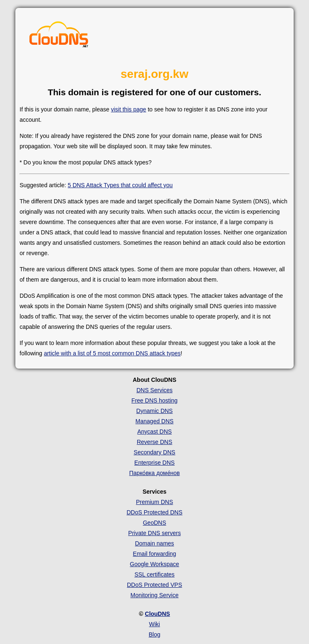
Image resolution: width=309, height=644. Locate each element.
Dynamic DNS (155, 411)
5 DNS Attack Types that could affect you (120, 185)
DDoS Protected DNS (154, 512)
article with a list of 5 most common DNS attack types (112, 353)
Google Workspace (154, 564)
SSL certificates (154, 574)
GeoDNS (154, 523)
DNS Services (154, 390)
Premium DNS (154, 502)
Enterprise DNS (154, 463)
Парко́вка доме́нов (155, 473)
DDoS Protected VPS (154, 585)
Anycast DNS (154, 432)
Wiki (154, 624)
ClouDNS (157, 614)
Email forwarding (154, 554)
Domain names (154, 543)
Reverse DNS (155, 442)
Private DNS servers (154, 533)
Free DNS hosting (154, 400)
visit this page (128, 109)
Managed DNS (155, 421)
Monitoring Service (155, 595)
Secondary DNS (154, 452)
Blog (154, 634)
